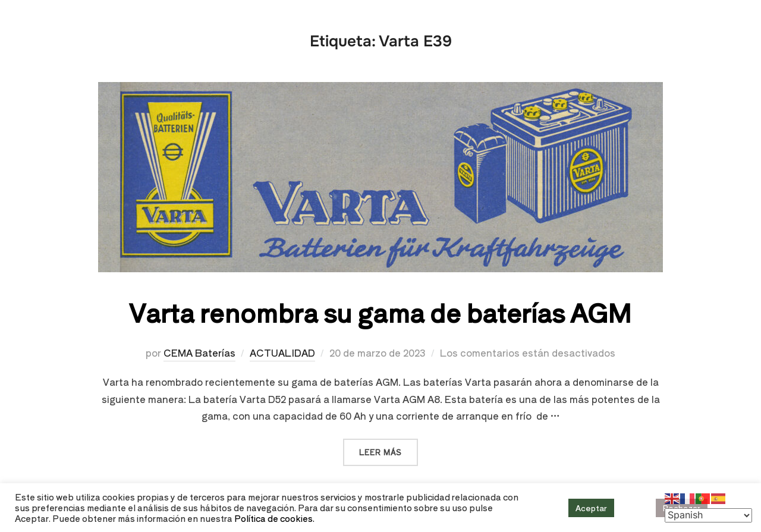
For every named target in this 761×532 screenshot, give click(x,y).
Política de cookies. (274, 518)
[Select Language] (708, 515)
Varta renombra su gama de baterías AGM (380, 312)
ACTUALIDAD (282, 352)
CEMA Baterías (199, 352)
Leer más (389, 448)
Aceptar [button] (591, 508)
